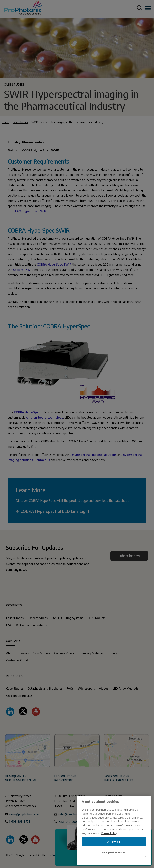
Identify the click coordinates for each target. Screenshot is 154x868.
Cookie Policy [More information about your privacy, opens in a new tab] (109, 833)
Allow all (114, 841)
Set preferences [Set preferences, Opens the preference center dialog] (114, 852)
